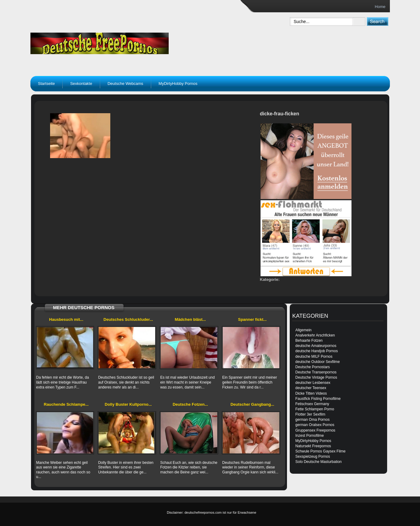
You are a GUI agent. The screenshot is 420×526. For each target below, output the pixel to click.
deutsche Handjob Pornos (316, 351)
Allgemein (303, 330)
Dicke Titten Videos (311, 393)
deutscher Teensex (311, 388)
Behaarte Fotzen (309, 341)
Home (380, 7)
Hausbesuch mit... (66, 319)
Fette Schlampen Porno (315, 409)
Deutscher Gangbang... (252, 404)
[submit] (377, 21)
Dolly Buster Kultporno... (128, 404)
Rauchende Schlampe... (66, 404)
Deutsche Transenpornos (316, 372)
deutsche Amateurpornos (316, 346)
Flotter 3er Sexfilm (310, 414)
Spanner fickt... (252, 319)
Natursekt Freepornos (313, 446)
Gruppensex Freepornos (315, 430)
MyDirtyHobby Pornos (178, 84)
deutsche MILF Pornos (314, 357)
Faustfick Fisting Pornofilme (318, 399)
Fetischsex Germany (312, 404)
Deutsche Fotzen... (190, 404)
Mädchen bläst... (190, 319)
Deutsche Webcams (125, 84)
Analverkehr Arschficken (315, 335)
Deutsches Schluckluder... (128, 319)
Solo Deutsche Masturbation (318, 462)
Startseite (47, 84)
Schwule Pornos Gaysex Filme (320, 451)
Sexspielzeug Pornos (313, 456)
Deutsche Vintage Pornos (316, 377)
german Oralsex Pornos (315, 425)
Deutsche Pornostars (312, 367)
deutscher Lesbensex (313, 383)
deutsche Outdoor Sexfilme (318, 362)
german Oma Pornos (312, 420)
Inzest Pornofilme (310, 436)
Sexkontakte (81, 84)
